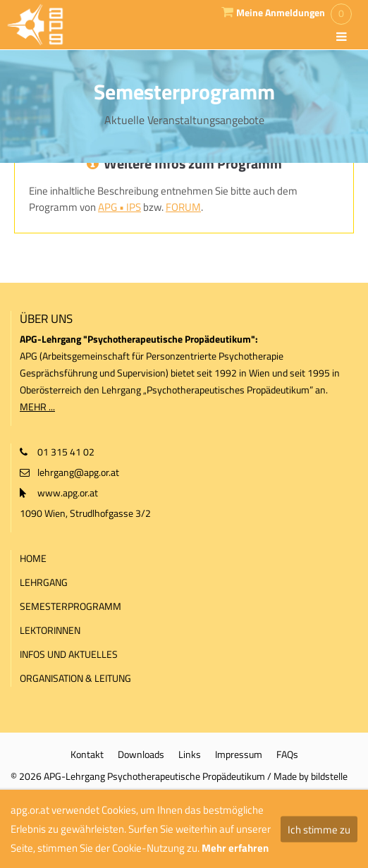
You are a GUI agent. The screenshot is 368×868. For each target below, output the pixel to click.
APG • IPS (119, 207)
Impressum (239, 754)
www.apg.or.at (68, 493)
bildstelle (329, 776)
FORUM (183, 207)
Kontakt (87, 754)
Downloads (141, 754)
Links (190, 754)
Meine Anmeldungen (281, 13)
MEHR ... (37, 407)
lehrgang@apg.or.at (78, 472)
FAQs (287, 754)
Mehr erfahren (235, 848)
